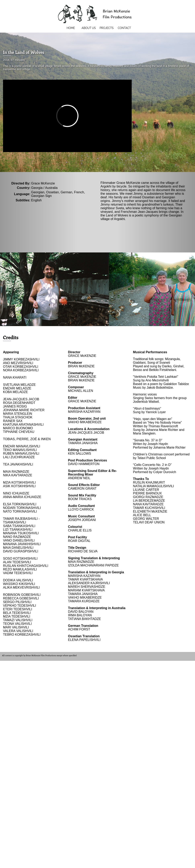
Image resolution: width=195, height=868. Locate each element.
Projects (107, 28)
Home (71, 28)
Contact (124, 28)
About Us (89, 28)
